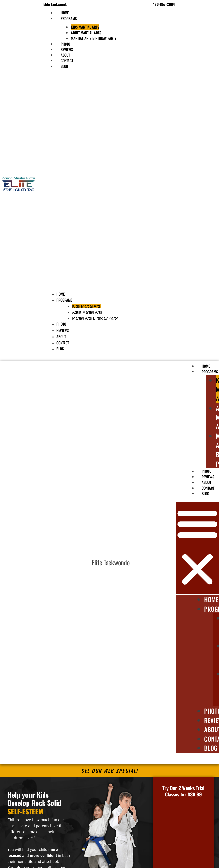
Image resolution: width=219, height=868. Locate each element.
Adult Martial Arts (86, 33)
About (61, 336)
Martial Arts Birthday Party (94, 38)
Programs (69, 18)
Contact (63, 343)
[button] (87, 181)
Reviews (63, 330)
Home (60, 294)
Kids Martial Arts (85, 27)
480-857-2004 (164, 4)
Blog (64, 66)
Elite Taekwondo (111, 562)
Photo (61, 324)
